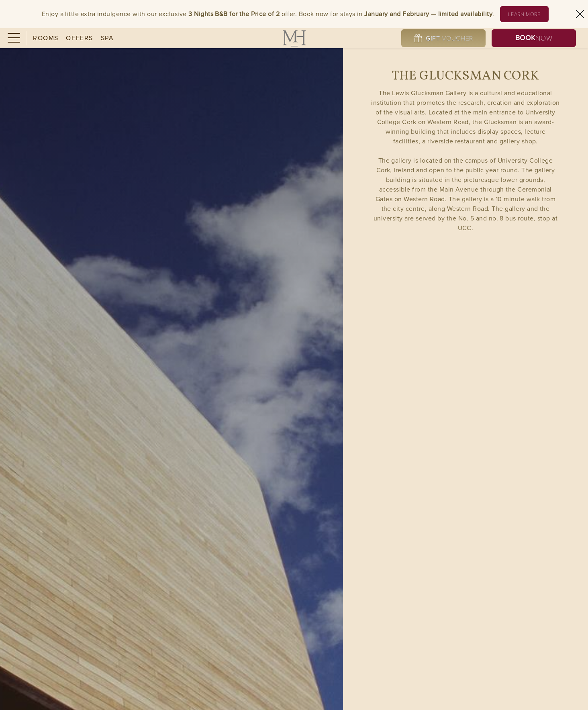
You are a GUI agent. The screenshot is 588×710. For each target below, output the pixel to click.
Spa (107, 38)
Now (534, 38)
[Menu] (13, 38)
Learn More (528, 14)
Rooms (46, 38)
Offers (80, 38)
